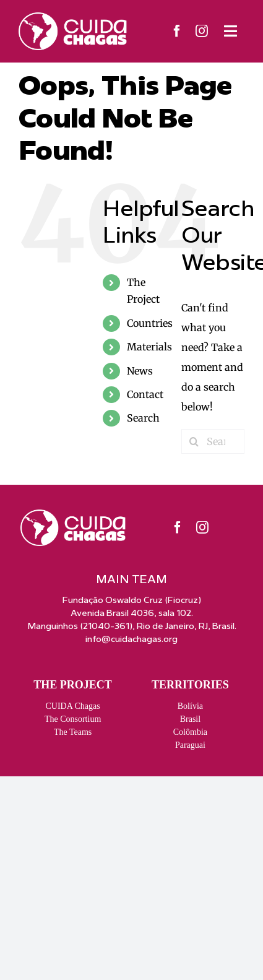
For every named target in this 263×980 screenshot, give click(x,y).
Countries (150, 323)
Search (143, 418)
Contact (145, 394)
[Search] (194, 441)
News (140, 371)
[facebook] (177, 31)
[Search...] (213, 441)
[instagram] (202, 31)
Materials (149, 347)
